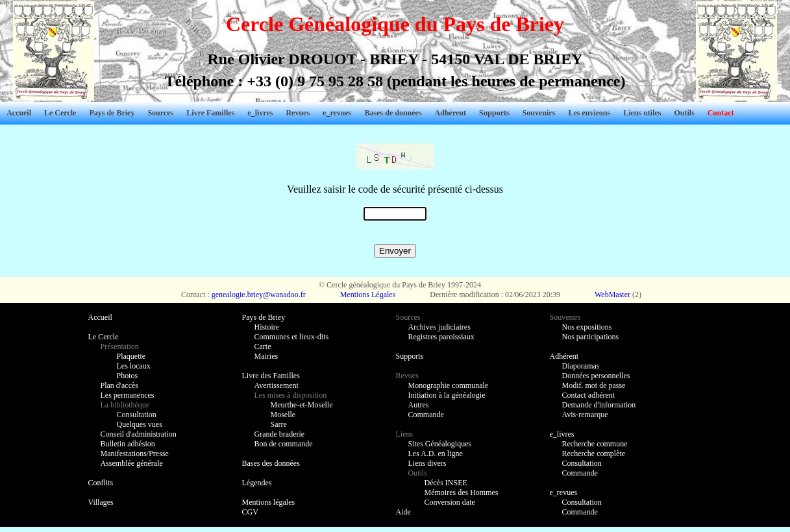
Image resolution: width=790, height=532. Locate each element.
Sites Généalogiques (440, 444)
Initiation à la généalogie (447, 395)
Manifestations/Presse (135, 453)
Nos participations (591, 337)
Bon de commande (284, 444)
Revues (298, 113)
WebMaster (612, 295)
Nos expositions (587, 327)
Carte (263, 346)
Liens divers (427, 463)
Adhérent (451, 113)
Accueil (19, 113)
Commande (426, 415)
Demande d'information (599, 405)
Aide (403, 512)
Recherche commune (595, 444)
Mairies (266, 356)
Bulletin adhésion (128, 444)
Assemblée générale (132, 463)
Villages (101, 502)
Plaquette (131, 356)
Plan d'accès (119, 385)
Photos (128, 376)
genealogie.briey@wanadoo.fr (259, 295)
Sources (160, 113)
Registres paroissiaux (441, 337)
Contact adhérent (589, 395)
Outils (685, 113)
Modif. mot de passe (594, 385)
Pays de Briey (112, 113)
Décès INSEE (446, 483)
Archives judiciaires (439, 327)
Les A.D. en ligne (436, 453)
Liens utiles (642, 113)
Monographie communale (449, 385)
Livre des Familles (271, 376)
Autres (419, 405)
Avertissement (277, 385)
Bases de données (393, 113)
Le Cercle (60, 113)
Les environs (589, 113)
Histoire (267, 327)
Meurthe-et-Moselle (302, 405)
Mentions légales (269, 502)
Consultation (137, 415)
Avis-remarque (585, 415)
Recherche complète (594, 453)
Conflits (101, 483)
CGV (250, 512)
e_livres (260, 113)
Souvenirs (539, 113)
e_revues (337, 113)
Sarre (279, 424)
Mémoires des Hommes (462, 492)
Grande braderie (280, 434)
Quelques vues (140, 424)
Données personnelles (596, 376)
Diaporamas (581, 366)
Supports (494, 113)
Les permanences (128, 395)
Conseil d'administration (139, 434)
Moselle (283, 415)
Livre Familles (210, 113)
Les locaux (134, 366)
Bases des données (271, 463)
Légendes (257, 483)
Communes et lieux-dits (292, 337)
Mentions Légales (368, 295)
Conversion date (450, 502)
